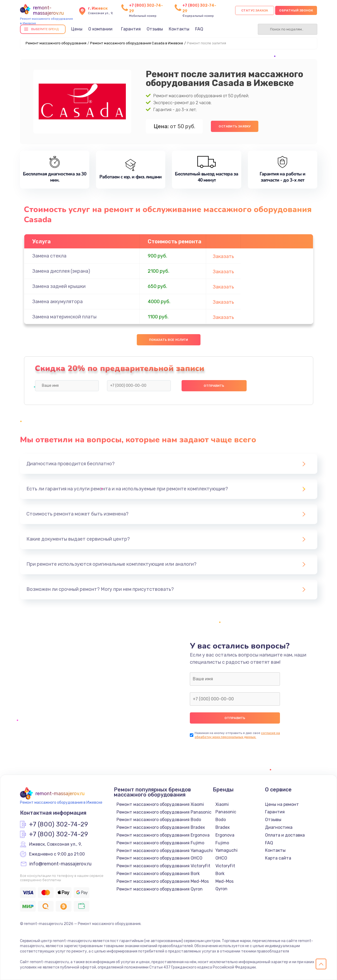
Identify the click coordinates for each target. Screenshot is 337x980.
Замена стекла (49, 256)
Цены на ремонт (282, 804)
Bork (220, 874)
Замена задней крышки (59, 286)
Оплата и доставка (285, 835)
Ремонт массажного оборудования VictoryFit (163, 866)
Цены (77, 29)
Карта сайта (278, 858)
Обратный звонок (296, 10)
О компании (100, 29)
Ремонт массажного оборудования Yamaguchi (165, 851)
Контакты (179, 29)
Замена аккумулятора (57, 302)
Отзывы (155, 29)
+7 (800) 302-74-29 (59, 825)
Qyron (221, 889)
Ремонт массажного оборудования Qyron (160, 889)
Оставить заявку (235, 126)
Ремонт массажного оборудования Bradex (161, 827)
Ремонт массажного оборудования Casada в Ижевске (137, 43)
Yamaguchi (226, 850)
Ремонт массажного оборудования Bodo (159, 820)
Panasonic (226, 812)
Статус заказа (255, 10)
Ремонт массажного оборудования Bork (158, 874)
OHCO (221, 858)
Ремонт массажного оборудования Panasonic (164, 812)
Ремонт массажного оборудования (56, 43)
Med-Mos (224, 881)
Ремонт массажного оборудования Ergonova (163, 835)
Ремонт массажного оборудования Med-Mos (163, 881)
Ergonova (225, 835)
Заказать (223, 256)
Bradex (223, 827)
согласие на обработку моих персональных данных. (237, 735)
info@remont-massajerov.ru (60, 864)
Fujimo (222, 843)
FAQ (199, 29)
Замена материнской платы (64, 317)
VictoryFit (225, 866)
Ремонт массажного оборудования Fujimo (160, 843)
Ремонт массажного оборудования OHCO (159, 858)
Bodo (221, 820)
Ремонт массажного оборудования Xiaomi (160, 804)
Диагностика (279, 827)
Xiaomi (222, 804)
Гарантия (131, 29)
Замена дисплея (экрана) (61, 271)
